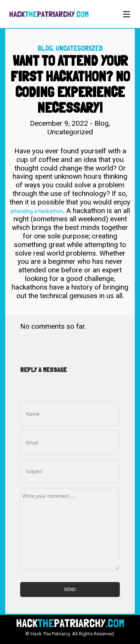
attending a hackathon (37, 211)
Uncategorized (79, 48)
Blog (45, 48)
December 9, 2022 (60, 123)
